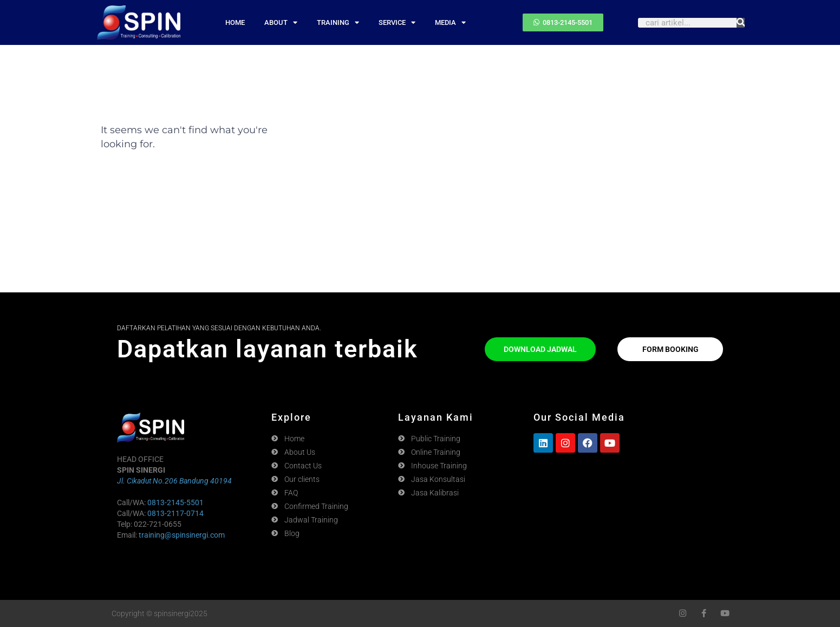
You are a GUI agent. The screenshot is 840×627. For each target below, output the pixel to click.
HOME (235, 22)
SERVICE (397, 22)
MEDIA (450, 22)
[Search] (741, 23)
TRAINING (338, 22)
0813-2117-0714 (175, 513)
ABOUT (281, 22)
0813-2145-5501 (175, 502)
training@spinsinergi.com (182, 535)
